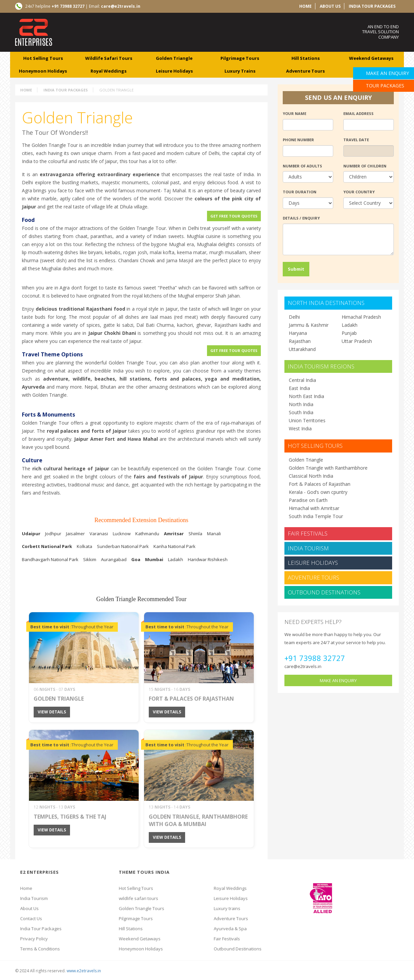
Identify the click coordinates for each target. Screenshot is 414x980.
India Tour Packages (372, 6)
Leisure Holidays (313, 563)
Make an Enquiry (387, 73)
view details (52, 712)
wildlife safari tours (109, 58)
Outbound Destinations (324, 592)
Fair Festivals (308, 533)
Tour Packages (385, 86)
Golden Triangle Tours (142, 908)
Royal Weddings (230, 888)
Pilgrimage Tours (136, 918)
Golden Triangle (174, 58)
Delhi (294, 317)
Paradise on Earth (308, 500)
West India (300, 428)
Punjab (349, 333)
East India (299, 388)
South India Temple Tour (316, 516)
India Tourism (308, 548)
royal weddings (109, 71)
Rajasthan (300, 341)
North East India (306, 396)
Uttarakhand (302, 349)
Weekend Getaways (140, 939)
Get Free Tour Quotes (234, 216)
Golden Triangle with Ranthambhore (328, 468)
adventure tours (305, 71)
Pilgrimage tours (240, 58)
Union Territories (307, 420)
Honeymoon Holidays (43, 71)
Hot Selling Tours (43, 58)
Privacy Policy (34, 939)
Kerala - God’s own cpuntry (318, 492)
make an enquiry (338, 680)
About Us (29, 908)
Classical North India (311, 476)
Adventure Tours (314, 577)
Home (26, 90)
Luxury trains (227, 908)
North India (301, 404)
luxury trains (240, 71)
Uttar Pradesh (357, 341)
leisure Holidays (174, 71)
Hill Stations (131, 929)
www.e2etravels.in (84, 971)
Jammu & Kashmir (309, 325)
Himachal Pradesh (361, 317)
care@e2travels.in (303, 666)
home (305, 6)
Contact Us (31, 918)
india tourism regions (321, 366)
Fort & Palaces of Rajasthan (320, 484)
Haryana (298, 333)
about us (330, 6)
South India (301, 412)
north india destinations (326, 303)
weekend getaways (371, 58)
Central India (302, 380)
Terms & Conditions (40, 949)
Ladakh (350, 325)
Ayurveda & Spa (230, 929)
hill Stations (306, 58)
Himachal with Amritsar (314, 508)
